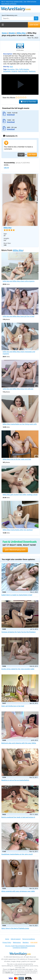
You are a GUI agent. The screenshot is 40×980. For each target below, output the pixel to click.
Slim (17, 69)
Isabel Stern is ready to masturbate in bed (17, 595)
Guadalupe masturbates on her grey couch (17, 854)
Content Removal (20, 975)
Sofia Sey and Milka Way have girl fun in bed (18, 316)
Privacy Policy (7, 942)
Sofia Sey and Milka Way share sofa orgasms (19, 281)
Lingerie (14, 71)
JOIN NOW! (34, 25)
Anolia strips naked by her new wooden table (18, 669)
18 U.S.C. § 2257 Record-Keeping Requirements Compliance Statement (20, 947)
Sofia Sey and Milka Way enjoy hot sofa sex (18, 389)
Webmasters (17, 942)
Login (21, 155)
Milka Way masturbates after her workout (18, 530)
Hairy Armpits (23, 71)
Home (4, 33)
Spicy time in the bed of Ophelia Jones (15, 928)
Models (12, 33)
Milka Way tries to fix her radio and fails (17, 459)
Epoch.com (14, 969)
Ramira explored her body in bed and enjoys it (18, 817)
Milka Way (21, 33)
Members (26, 942)
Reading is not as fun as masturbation (15, 780)
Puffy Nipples (24, 69)
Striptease (7, 71)
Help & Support (16, 939)
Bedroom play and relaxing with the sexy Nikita (19, 743)
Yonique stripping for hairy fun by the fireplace (18, 632)
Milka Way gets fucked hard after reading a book (20, 495)
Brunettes (11, 69)
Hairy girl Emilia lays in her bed (13, 706)
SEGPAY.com (9, 973)
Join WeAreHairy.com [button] (15, 550)
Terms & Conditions (29, 939)
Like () (6, 168)
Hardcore (32, 71)
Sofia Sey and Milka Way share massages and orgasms (19, 353)
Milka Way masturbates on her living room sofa (20, 424)
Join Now (32, 155)
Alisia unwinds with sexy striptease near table (18, 891)
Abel (11, 67)
